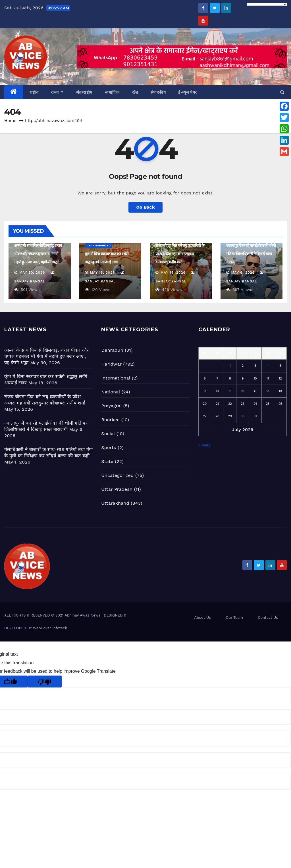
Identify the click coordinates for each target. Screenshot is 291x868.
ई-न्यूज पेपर (188, 92)
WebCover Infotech (50, 628)
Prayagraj (111, 406)
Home (10, 121)
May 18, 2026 (102, 272)
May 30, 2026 (32, 272)
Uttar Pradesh (117, 489)
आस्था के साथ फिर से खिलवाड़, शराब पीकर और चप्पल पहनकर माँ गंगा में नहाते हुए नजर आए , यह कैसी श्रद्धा (38, 254)
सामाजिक (112, 92)
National (111, 392)
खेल (135, 92)
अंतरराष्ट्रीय (84, 92)
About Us (203, 618)
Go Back (146, 207)
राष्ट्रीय (34, 92)
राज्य (57, 92)
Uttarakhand (115, 503)
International (116, 378)
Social (108, 434)
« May (204, 445)
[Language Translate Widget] (267, 4)
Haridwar (111, 364)
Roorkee (110, 420)
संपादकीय (158, 92)
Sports (109, 447)
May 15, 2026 (173, 272)
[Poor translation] (45, 682)
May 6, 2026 (243, 272)
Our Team (234, 618)
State (107, 461)
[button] (282, 92)
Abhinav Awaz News (82, 615)
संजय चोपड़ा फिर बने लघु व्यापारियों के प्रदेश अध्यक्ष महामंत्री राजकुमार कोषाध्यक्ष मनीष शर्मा (180, 254)
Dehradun (112, 350)
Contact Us (268, 618)
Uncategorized (99, 245)
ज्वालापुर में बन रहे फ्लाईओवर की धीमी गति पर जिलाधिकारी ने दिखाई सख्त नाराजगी (251, 254)
